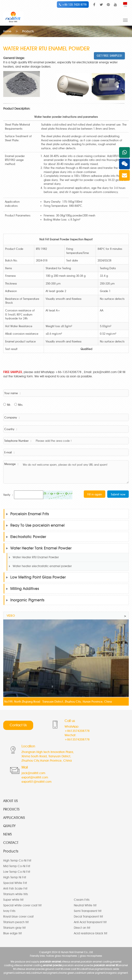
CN (125, 5)
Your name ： (13, 393)
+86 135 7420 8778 (73, 5)
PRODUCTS (11, 809)
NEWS (8, 834)
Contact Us (18, 725)
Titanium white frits (16, 894)
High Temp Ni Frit (15, 877)
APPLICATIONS (14, 818)
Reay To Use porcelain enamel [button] (36, 525)
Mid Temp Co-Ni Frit (17, 866)
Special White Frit (15, 883)
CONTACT (11, 843)
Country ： (11, 429)
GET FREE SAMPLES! (109, 56)
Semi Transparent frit (88, 911)
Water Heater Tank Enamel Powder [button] (39, 548)
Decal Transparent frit (88, 917)
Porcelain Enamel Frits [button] (28, 514)
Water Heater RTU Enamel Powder (36, 557)
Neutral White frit (85, 905)
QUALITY (9, 826)
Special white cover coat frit (22, 905)
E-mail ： (10, 452)
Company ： (12, 417)
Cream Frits (82, 900)
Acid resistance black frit (91, 933)
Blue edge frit (12, 933)
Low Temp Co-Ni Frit (17, 872)
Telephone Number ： (18, 441)
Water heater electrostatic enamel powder (42, 566)
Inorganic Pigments (25, 600)
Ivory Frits (9, 911)
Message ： (12, 464)
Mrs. (21, 405)
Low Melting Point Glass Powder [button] (36, 577)
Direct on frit (82, 928)
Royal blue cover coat (18, 917)
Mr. (9, 405)
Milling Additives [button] (23, 589)
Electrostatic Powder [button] (26, 537)
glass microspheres (91, 956)
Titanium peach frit (16, 922)
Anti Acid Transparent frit (90, 922)
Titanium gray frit (14, 928)
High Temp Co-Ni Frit (17, 861)
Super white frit (13, 900)
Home (7, 31)
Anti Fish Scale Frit (15, 889)
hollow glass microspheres (62, 956)
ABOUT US (11, 801)
